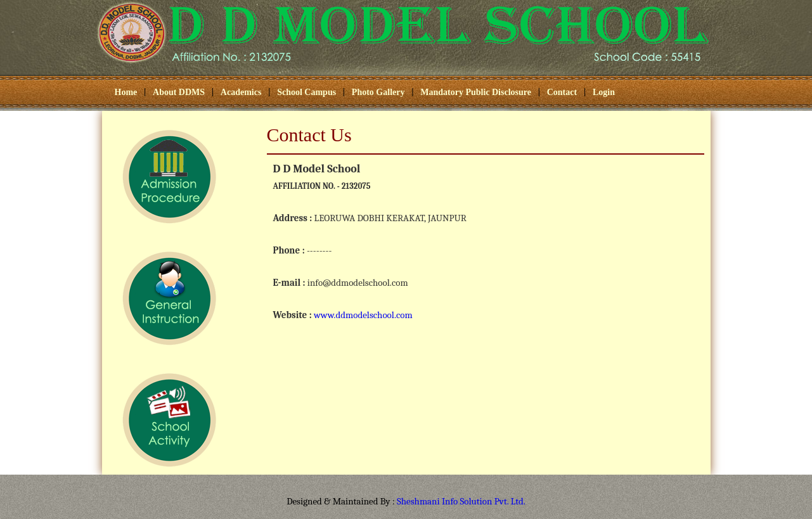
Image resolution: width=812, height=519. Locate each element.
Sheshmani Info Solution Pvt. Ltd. (461, 501)
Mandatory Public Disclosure (476, 92)
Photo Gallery (378, 92)
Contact (562, 92)
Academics (241, 92)
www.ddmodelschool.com (363, 315)
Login (604, 92)
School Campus (306, 92)
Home (126, 92)
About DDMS (179, 92)
